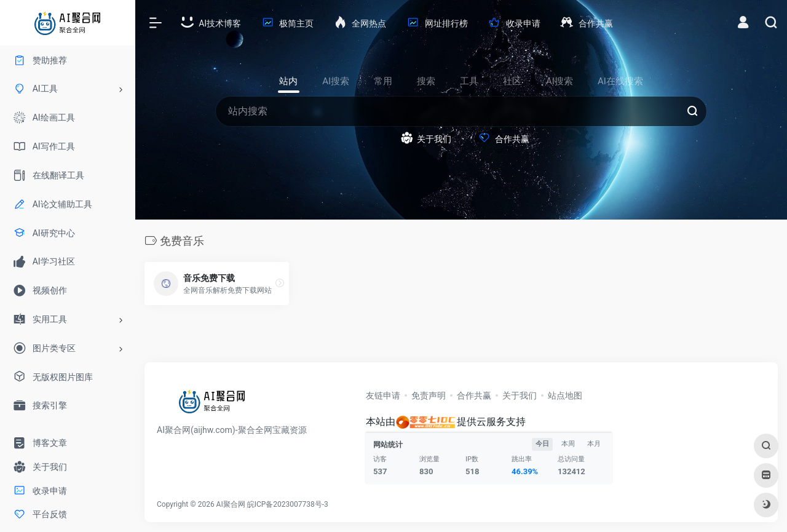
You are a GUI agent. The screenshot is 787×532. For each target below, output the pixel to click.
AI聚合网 (231, 504)
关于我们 (520, 395)
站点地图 (565, 395)
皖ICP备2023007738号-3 (288, 504)
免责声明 (429, 395)
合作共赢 (474, 395)
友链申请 (383, 395)
